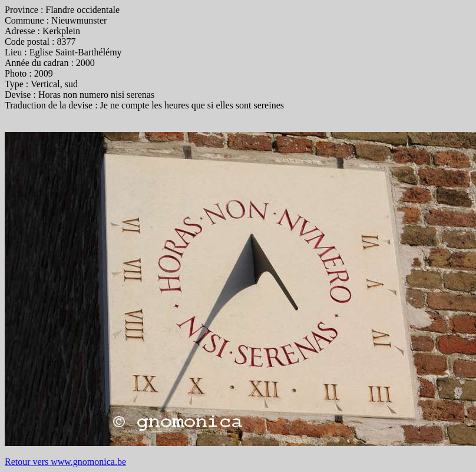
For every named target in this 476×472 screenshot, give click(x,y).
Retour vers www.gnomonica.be (65, 462)
